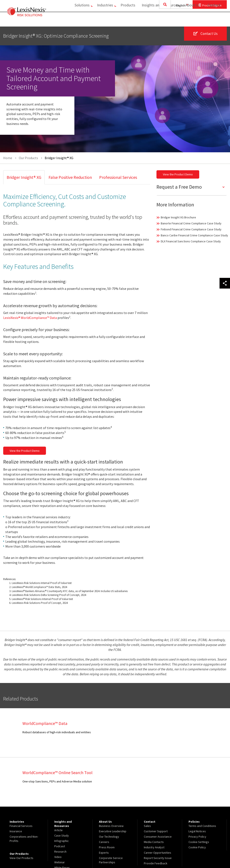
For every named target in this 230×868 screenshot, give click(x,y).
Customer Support (156, 782)
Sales (147, 777)
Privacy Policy (197, 787)
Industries (101, 20)
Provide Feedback (156, 814)
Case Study (62, 786)
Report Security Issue (158, 809)
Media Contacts (154, 793)
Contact (214, 20)
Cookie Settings (199, 793)
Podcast (60, 797)
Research (60, 802)
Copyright (49, 853)
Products (126, 20)
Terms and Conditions (202, 777)
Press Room (107, 798)
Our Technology (109, 787)
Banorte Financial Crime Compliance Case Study (191, 223)
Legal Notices (197, 782)
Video (58, 808)
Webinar (60, 813)
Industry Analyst (154, 798)
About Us (191, 20)
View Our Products (21, 809)
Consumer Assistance (158, 787)
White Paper (62, 818)
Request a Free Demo (179, 187)
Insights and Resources (158, 20)
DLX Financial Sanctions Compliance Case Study (191, 241)
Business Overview (111, 777)
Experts (104, 803)
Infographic (62, 792)
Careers (104, 793)
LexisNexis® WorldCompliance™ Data (30, 318)
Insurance (16, 782)
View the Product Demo (25, 451)
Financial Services (21, 777)
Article (58, 781)
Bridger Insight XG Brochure (178, 217)
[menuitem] (77, 21)
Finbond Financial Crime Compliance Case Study (191, 229)
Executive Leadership (113, 782)
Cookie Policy (197, 798)
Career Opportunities (158, 803)
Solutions (76, 20)
